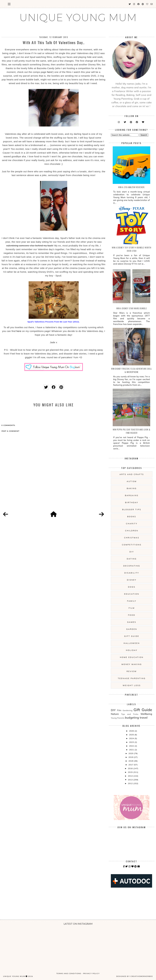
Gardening (128, 710)
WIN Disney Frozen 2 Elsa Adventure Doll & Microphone (132, 370)
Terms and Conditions (69, 973)
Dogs (132, 587)
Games (132, 622)
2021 (132, 750)
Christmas (132, 538)
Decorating (132, 566)
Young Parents (118, 718)
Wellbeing (146, 714)
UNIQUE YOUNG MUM (78, 18)
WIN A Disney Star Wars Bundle (132, 308)
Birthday (132, 502)
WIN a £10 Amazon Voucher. (132, 187)
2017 (131, 765)
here (50, 72)
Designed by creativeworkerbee (135, 976)
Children (132, 531)
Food (132, 615)
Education (132, 594)
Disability (132, 573)
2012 (131, 783)
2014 (131, 776)
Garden (132, 629)
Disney (132, 580)
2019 (131, 757)
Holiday (132, 650)
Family (132, 601)
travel (144, 718)
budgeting (132, 718)
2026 (132, 731)
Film (132, 608)
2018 (131, 761)
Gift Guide (132, 636)
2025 (132, 735)
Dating (132, 559)
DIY (132, 552)
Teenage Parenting (132, 678)
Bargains (132, 495)
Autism (132, 481)
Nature (115, 714)
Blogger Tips (132, 509)
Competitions (132, 545)
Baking (132, 488)
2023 (132, 742)
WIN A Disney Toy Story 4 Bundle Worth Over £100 (132, 249)
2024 (132, 738)
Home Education (132, 657)
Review (132, 671)
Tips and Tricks (130, 714)
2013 (131, 780)
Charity (132, 524)
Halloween (132, 643)
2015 (131, 772)
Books (132, 517)
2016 (131, 768)
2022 (132, 746)
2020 (131, 753)
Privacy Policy (91, 973)
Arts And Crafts (132, 474)
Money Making (132, 664)
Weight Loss (132, 685)
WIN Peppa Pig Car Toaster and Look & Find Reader (132, 431)
